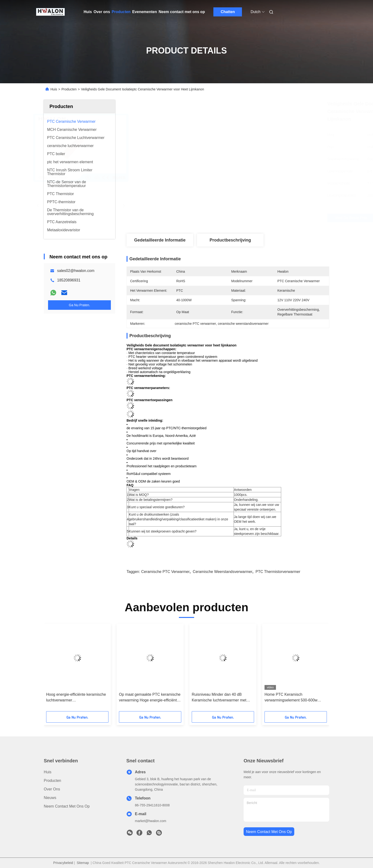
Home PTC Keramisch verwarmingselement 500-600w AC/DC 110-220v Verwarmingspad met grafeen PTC (294, 698)
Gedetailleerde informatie (160, 240)
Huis (88, 12)
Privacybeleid (63, 863)
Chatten (228, 12)
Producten (121, 12)
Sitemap (83, 863)
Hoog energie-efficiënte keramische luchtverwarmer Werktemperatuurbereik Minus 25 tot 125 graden (77, 698)
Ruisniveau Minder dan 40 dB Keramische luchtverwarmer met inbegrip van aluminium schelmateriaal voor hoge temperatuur (219, 698)
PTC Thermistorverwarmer (278, 572)
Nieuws (50, 798)
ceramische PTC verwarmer (165, 572)
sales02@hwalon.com (76, 271)
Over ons (102, 12)
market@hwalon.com (151, 821)
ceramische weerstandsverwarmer (222, 572)
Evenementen (145, 12)
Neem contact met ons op (182, 12)
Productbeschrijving (230, 240)
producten (52, 781)
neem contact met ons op (269, 832)
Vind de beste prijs (253, 218)
